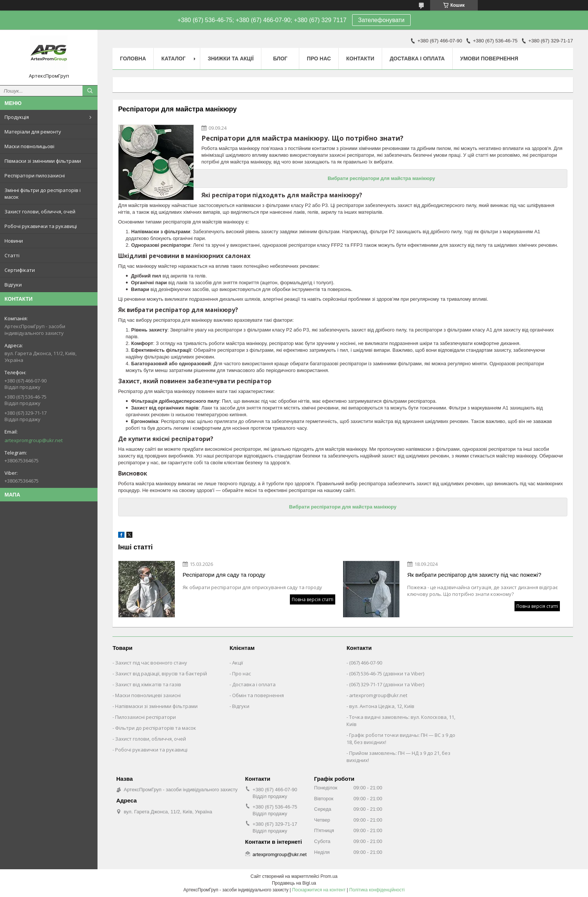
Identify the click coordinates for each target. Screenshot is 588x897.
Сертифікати (20, 270)
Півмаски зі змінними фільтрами (43, 161)
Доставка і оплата (417, 58)
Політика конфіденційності (377, 890)
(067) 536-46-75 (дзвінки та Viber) (387, 673)
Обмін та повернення (258, 695)
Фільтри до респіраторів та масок (156, 728)
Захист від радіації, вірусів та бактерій (161, 673)
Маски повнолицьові (29, 146)
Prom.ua (329, 876)
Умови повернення (489, 58)
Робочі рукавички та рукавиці (41, 226)
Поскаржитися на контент (319, 890)
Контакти (360, 58)
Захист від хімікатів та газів (148, 684)
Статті (12, 255)
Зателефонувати (381, 20)
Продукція (17, 117)
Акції (238, 663)
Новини (14, 241)
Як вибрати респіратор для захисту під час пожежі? (474, 575)
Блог (280, 58)
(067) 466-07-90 (366, 663)
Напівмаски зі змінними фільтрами (156, 706)
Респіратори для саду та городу (224, 575)
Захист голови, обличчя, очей (40, 211)
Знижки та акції (231, 58)
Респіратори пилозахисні (35, 175)
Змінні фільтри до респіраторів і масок (43, 193)
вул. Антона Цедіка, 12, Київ (382, 706)
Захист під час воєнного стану (151, 663)
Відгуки (13, 285)
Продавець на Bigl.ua (294, 883)
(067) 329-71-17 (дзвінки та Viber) (387, 684)
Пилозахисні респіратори (145, 717)
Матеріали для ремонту (33, 132)
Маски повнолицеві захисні (148, 695)
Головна (133, 58)
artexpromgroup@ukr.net (34, 440)
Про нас (319, 58)
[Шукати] (90, 91)
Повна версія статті (313, 599)
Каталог (173, 58)
